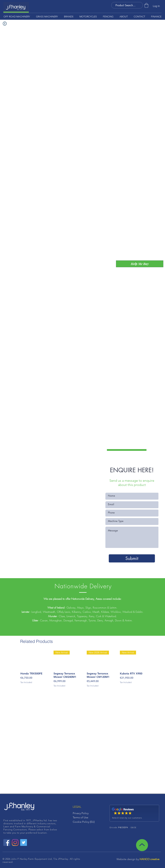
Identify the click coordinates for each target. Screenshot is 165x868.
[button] (146, 5)
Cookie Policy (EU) (84, 822)
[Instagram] (15, 842)
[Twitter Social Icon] (24, 842)
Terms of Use (80, 817)
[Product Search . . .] (126, 5)
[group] (82, 671)
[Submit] (132, 558)
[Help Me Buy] (140, 264)
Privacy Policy (81, 813)
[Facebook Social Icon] (7, 842)
